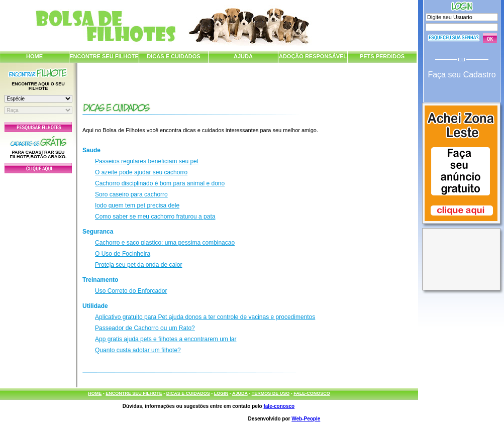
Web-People (306, 419)
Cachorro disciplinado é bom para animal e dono (160, 183)
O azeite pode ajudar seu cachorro (141, 172)
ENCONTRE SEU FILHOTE (104, 56)
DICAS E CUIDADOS (173, 56)
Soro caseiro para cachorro (131, 194)
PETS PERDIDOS (382, 56)
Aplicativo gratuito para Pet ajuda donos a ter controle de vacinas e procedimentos (205, 317)
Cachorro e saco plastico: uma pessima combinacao (165, 243)
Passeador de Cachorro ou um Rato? (145, 328)
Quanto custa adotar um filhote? (138, 350)
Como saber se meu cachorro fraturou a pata (155, 217)
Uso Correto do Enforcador (131, 291)
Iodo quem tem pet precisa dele (137, 205)
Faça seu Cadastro (462, 75)
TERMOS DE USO (271, 393)
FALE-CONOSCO (312, 393)
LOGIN (221, 393)
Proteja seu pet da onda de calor (138, 265)
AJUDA (243, 56)
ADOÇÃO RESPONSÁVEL (313, 56)
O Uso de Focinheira (123, 254)
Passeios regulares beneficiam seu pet (147, 161)
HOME (34, 56)
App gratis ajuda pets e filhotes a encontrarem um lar (166, 339)
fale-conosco (279, 406)
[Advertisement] (38, 278)
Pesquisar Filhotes (38, 127)
